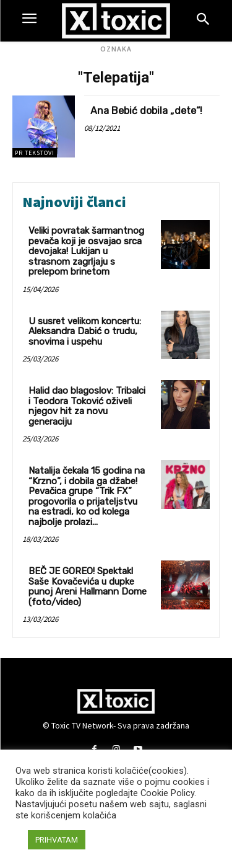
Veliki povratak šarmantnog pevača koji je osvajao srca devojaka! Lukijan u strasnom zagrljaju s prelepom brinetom (86, 251)
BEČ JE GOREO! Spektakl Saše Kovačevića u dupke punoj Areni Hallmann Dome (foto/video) (88, 587)
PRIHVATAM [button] (57, 840)
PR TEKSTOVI (35, 153)
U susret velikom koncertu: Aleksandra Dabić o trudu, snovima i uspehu (85, 331)
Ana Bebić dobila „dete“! (146, 111)
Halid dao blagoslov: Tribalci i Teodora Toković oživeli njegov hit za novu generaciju (87, 406)
